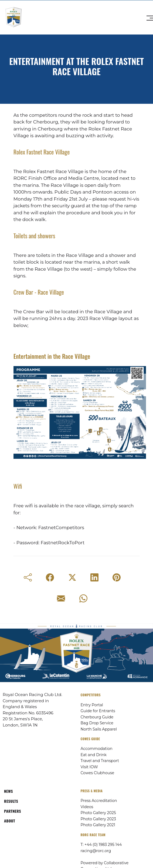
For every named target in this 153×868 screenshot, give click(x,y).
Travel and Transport (100, 761)
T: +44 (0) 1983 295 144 (101, 845)
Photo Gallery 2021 (98, 825)
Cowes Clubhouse (98, 773)
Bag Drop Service (97, 723)
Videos (87, 807)
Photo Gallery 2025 (98, 813)
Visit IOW (89, 767)
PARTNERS (13, 811)
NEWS (8, 791)
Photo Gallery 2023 (98, 819)
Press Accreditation (99, 801)
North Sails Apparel (99, 729)
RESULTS (11, 801)
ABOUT (10, 821)
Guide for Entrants (98, 711)
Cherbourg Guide (97, 717)
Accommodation (97, 749)
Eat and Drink (94, 755)
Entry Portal (92, 705)
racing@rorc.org (96, 851)
